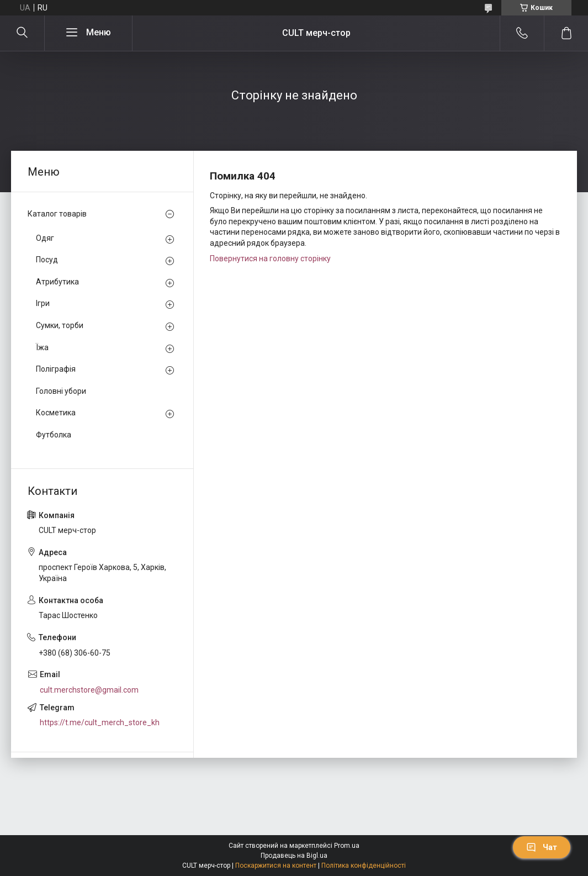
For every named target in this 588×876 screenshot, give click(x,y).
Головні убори (61, 391)
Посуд (47, 260)
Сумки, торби (60, 325)
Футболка (54, 435)
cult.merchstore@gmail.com (89, 690)
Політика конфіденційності (364, 866)
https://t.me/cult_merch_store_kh (100, 722)
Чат (542, 847)
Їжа (42, 347)
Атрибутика (57, 282)
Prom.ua (347, 846)
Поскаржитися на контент (276, 866)
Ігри (43, 303)
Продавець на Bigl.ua (294, 856)
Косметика (56, 413)
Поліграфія (56, 369)
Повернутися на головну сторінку (270, 258)
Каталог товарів (57, 214)
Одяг (45, 238)
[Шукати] (22, 33)
